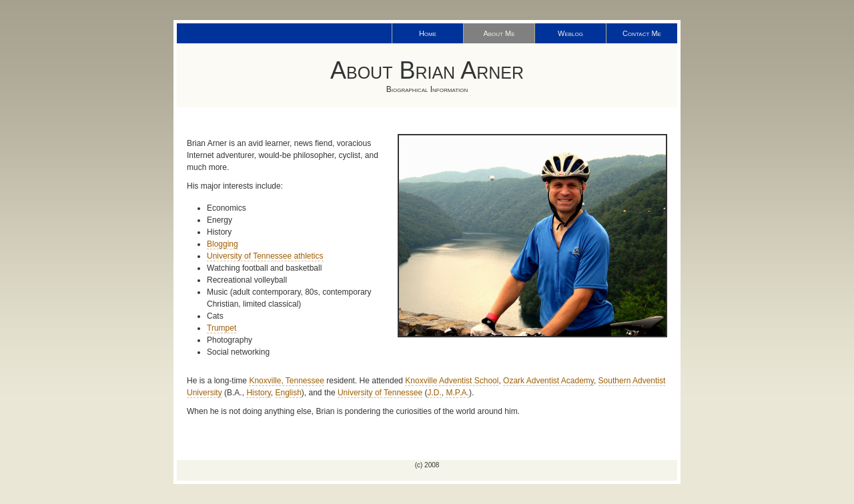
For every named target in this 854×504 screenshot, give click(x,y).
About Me (499, 33)
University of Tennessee (380, 393)
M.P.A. (457, 393)
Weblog (570, 33)
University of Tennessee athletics (265, 256)
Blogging (223, 244)
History (258, 393)
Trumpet (222, 328)
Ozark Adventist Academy (548, 381)
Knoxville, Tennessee (287, 381)
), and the (320, 393)
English (289, 393)
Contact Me (642, 33)
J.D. (434, 393)
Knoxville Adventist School (452, 381)
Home (428, 33)
